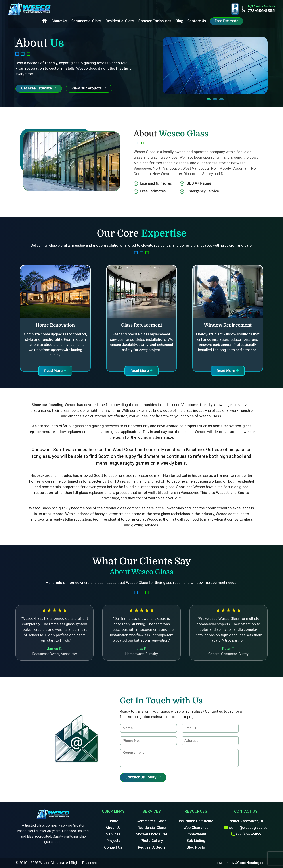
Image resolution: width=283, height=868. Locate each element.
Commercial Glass (86, 22)
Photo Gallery (152, 841)
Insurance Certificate (196, 821)
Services (113, 834)
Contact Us (197, 22)
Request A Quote (152, 847)
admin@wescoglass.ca (246, 828)
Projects (113, 841)
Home (113, 821)
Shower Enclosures (155, 22)
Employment (196, 834)
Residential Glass (120, 22)
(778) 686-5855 (246, 834)
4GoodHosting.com (251, 863)
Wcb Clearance (196, 828)
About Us (59, 22)
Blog (179, 22)
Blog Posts (196, 847)
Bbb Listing (196, 841)
